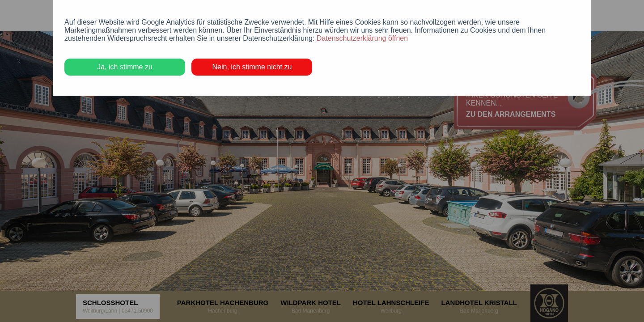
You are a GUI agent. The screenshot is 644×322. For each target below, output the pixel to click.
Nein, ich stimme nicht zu (252, 67)
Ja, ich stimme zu (125, 67)
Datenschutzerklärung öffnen (362, 38)
